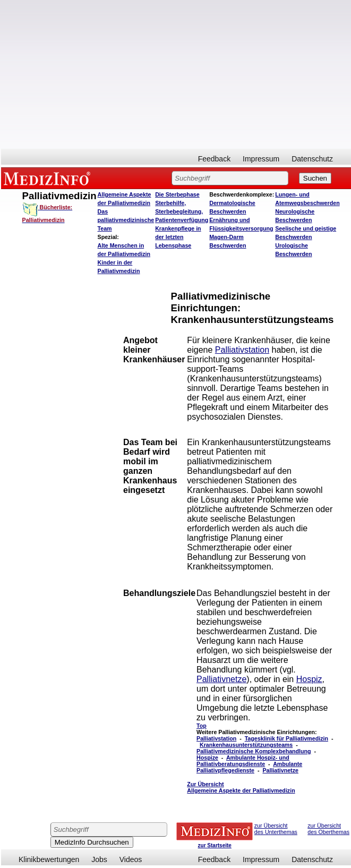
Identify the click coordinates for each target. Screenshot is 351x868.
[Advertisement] (176, 74)
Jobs (99, 860)
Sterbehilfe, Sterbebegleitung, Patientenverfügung (182, 211)
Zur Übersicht (241, 787)
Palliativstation (242, 350)
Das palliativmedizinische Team (126, 220)
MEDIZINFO (49, 178)
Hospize (207, 758)
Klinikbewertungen (49, 860)
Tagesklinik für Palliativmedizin (286, 738)
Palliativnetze (221, 679)
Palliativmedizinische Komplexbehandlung (254, 751)
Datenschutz (312, 159)
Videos (131, 860)
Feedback (214, 159)
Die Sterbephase (177, 194)
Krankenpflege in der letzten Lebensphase (178, 237)
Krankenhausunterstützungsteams (246, 745)
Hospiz (309, 679)
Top (202, 726)
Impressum (261, 159)
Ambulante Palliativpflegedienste (249, 767)
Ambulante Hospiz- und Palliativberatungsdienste (243, 761)
